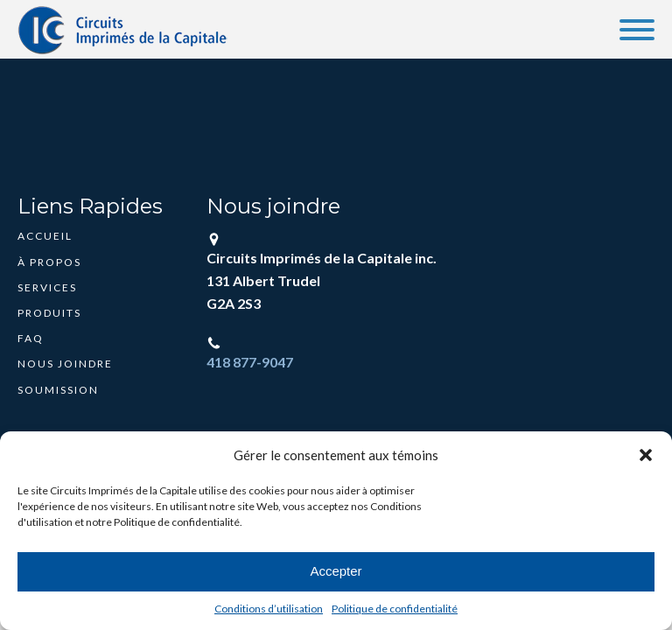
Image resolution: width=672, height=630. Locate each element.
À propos (49, 262)
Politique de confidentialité (395, 609)
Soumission (58, 390)
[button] (646, 455)
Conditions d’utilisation (269, 609)
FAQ (31, 338)
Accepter (336, 571)
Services (47, 287)
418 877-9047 (250, 362)
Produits (49, 313)
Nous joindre (65, 364)
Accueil (45, 236)
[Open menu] (637, 30)
